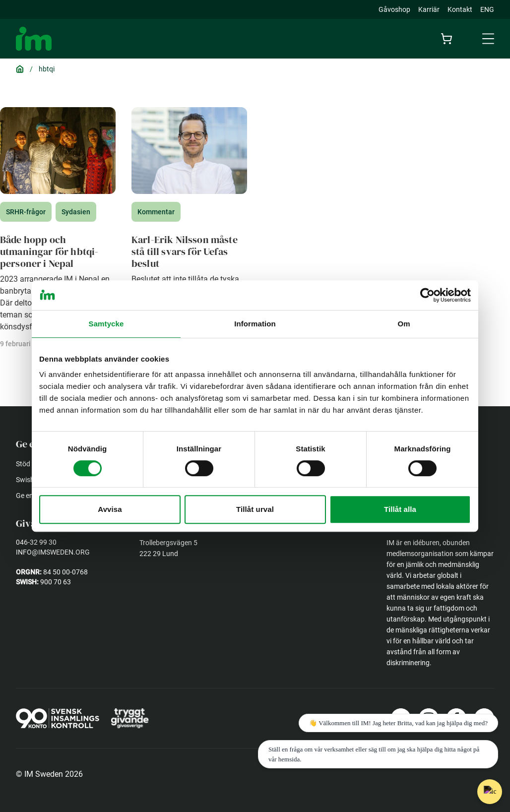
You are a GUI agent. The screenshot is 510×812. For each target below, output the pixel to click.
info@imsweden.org (53, 552)
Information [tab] (255, 324)
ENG (487, 9)
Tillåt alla (400, 509)
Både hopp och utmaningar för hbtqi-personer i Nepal (49, 251)
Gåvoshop (394, 9)
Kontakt (460, 9)
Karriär (429, 9)
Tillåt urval (255, 509)
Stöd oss (29, 464)
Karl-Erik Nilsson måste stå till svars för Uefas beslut (185, 251)
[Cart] (448, 39)
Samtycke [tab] (106, 324)
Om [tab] (404, 324)
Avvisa (110, 509)
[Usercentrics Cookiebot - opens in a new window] (427, 295)
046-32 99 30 (36, 542)
